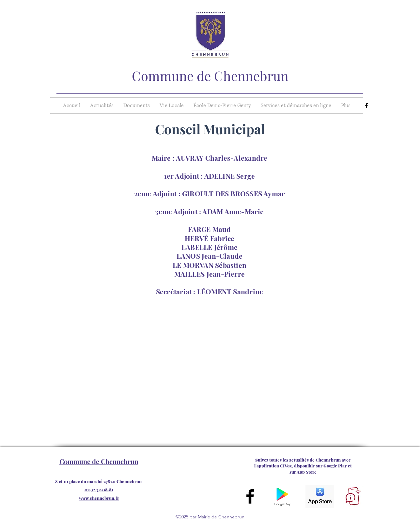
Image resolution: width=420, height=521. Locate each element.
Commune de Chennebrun (210, 76)
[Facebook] (366, 106)
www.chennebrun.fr (99, 498)
